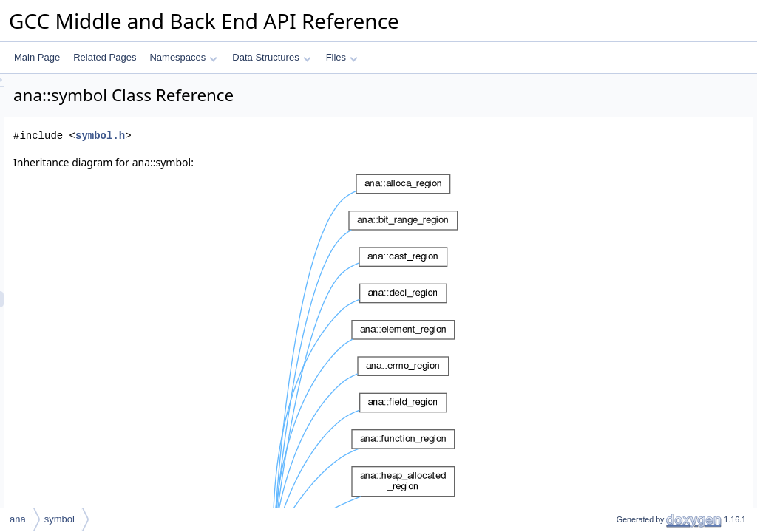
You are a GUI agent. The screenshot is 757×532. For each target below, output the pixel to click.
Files (342, 57)
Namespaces (183, 57)
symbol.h (285, 136)
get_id (616, 147)
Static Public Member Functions (655, 163)
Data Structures (271, 57)
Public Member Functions (642, 115)
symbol (618, 212)
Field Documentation (633, 423)
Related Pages (105, 57)
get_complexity (634, 131)
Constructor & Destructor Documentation (672, 326)
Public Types (617, 82)
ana (18, 519)
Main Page (37, 57)
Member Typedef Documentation (656, 293)
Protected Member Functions (649, 196)
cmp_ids (621, 180)
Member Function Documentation (658, 358)
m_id (614, 261)
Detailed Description (632, 277)
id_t (611, 98)
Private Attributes (626, 228)
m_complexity (631, 245)
